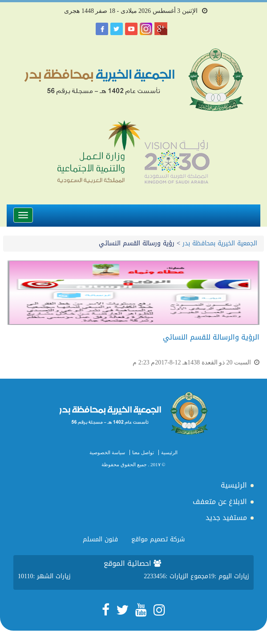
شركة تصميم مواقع (158, 539)
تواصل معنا (143, 452)
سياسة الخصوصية (107, 452)
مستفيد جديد (226, 518)
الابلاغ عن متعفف (220, 502)
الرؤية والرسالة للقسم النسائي (211, 337)
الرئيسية (169, 452)
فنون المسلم (100, 539)
